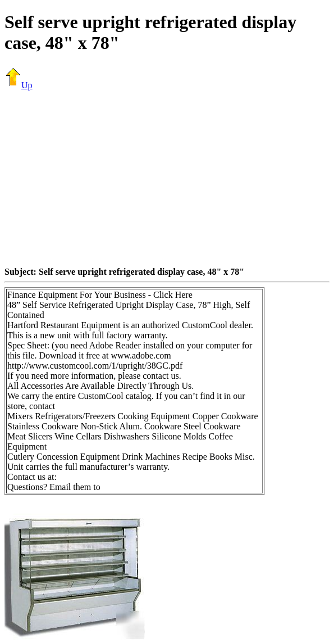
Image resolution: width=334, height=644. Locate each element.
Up (19, 85)
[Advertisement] (169, 178)
